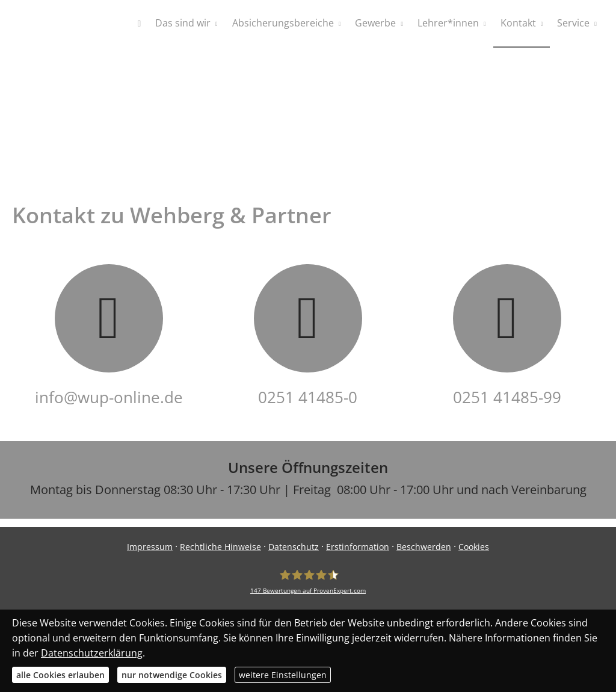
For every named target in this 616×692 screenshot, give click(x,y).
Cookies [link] (474, 547)
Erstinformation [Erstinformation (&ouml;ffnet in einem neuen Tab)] (358, 547)
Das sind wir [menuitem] (183, 23)
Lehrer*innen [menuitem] (448, 23)
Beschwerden (424, 547)
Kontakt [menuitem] (518, 23)
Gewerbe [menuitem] (375, 23)
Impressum (150, 547)
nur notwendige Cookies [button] (172, 675)
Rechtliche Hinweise (220, 547)
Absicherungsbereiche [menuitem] (283, 23)
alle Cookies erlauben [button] (60, 675)
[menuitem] (139, 24)
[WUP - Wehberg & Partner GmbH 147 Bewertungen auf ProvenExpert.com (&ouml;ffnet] (308, 582)
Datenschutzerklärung (92, 653)
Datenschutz (294, 547)
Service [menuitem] (573, 23)
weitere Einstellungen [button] (283, 675)
